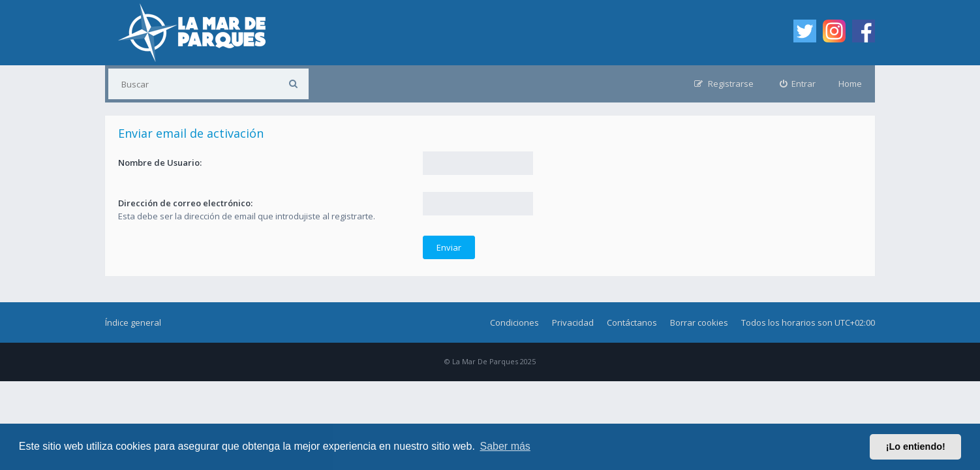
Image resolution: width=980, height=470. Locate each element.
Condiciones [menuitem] (514, 322)
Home (850, 84)
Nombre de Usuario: (160, 163)
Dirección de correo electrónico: (185, 203)
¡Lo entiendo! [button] (916, 446)
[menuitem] (798, 84)
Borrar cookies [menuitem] (699, 322)
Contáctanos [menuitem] (632, 322)
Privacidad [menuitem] (573, 322)
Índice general (133, 322)
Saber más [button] (505, 446)
